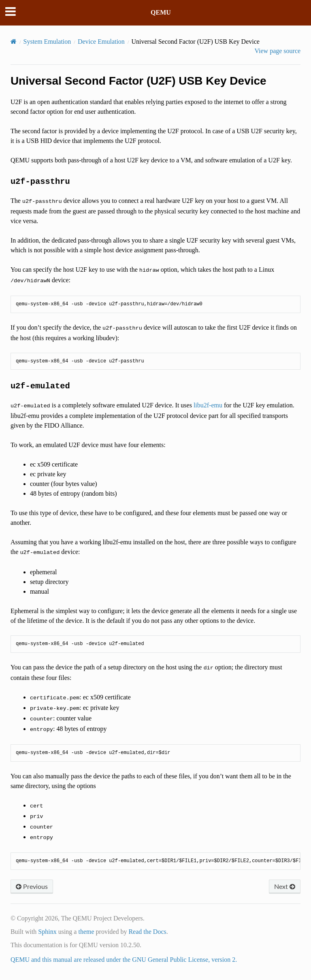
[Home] (14, 42)
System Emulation (47, 42)
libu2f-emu (208, 405)
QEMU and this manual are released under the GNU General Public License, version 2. (124, 960)
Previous (32, 886)
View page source (277, 51)
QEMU (161, 12)
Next (285, 886)
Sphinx (47, 932)
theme (86, 932)
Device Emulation (101, 42)
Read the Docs (147, 932)
